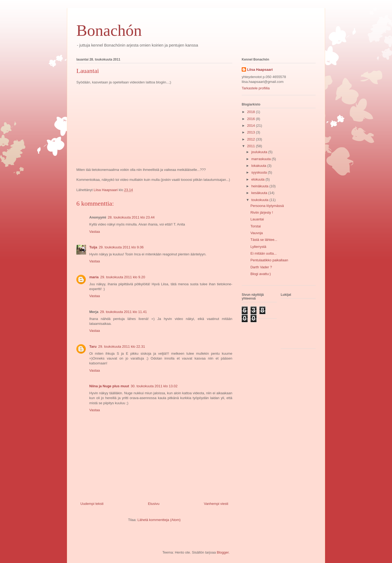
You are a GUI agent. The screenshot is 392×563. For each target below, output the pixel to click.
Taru (93, 346)
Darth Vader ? (261, 267)
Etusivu (154, 504)
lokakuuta (259, 166)
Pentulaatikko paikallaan (269, 260)
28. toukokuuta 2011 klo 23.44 (131, 217)
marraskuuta (262, 159)
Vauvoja (256, 233)
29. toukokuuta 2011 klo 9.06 (121, 247)
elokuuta (259, 179)
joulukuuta (260, 152)
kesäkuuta (260, 193)
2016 (252, 119)
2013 (252, 132)
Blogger (223, 552)
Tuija (93, 247)
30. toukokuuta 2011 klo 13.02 (154, 386)
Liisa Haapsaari (260, 70)
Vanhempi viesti (216, 504)
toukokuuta (260, 200)
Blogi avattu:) (261, 274)
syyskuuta (260, 172)
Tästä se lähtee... (264, 240)
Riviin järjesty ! (262, 212)
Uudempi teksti (92, 504)
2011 (252, 146)
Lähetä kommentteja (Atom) (159, 520)
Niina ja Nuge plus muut (109, 386)
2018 (252, 112)
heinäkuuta (260, 186)
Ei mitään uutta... (263, 253)
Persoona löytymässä (267, 206)
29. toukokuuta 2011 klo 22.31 (122, 346)
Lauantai (257, 219)
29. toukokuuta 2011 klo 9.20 (123, 277)
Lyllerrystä (258, 247)
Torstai (255, 226)
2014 (252, 126)
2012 (252, 139)
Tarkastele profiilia (256, 88)
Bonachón (109, 30)
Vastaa (95, 232)
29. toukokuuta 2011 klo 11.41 (123, 312)
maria (94, 277)
